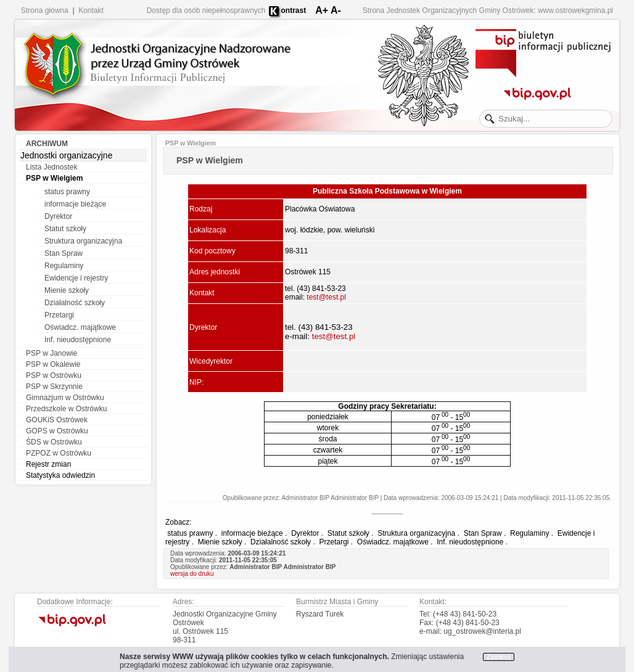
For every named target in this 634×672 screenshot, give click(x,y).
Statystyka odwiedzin (60, 475)
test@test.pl (326, 297)
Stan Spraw (64, 253)
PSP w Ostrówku (54, 375)
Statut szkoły (65, 229)
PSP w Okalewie (53, 364)
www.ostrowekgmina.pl (575, 10)
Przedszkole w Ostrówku (66, 409)
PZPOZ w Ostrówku (59, 453)
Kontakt (91, 10)
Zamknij (499, 657)
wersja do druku (192, 574)
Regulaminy (64, 266)
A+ (322, 10)
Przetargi (59, 315)
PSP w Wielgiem (54, 178)
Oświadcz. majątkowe (80, 327)
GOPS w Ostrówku (57, 431)
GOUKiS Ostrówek (57, 420)
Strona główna (45, 10)
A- (336, 10)
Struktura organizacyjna (83, 241)
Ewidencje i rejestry (76, 278)
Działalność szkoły (75, 303)
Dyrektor (58, 216)
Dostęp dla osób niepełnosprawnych (206, 10)
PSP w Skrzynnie (54, 387)
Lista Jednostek (51, 167)
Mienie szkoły (67, 290)
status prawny (67, 192)
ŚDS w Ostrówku (54, 442)
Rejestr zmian (48, 464)
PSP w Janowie (51, 353)
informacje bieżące (75, 204)
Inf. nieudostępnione (78, 340)
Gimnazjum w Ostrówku (65, 398)
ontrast (294, 10)
